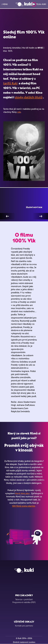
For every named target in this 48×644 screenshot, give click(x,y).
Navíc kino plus (22, 493)
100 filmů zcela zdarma (23, 506)
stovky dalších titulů (29, 97)
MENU (5, 4)
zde (19, 112)
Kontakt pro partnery (24, 626)
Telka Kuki (39, 4)
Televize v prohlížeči (24, 599)
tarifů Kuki (10, 83)
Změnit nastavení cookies (24, 642)
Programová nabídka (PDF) (24, 602)
